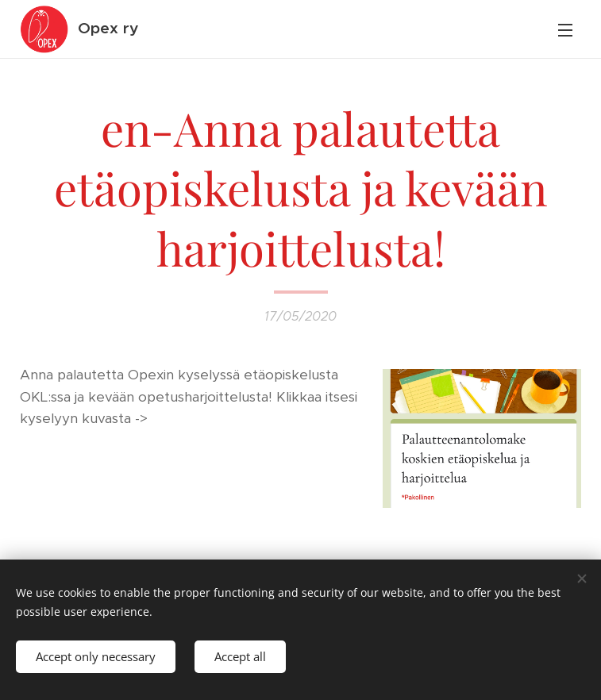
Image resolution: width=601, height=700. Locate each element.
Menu (565, 30)
